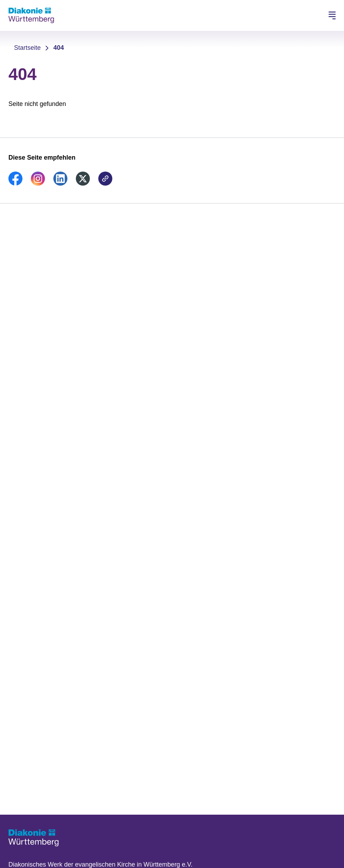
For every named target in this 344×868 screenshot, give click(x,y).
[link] (15, 183)
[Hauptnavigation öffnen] (332, 15)
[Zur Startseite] (31, 15)
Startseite (27, 48)
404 (59, 48)
